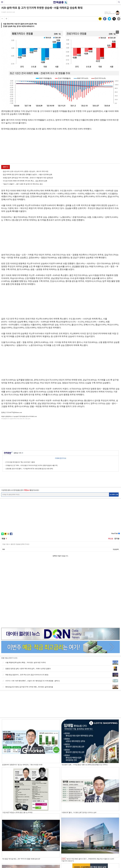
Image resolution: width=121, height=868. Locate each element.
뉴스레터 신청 (114, 494)
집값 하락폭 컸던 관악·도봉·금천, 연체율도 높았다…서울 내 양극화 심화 (28, 175)
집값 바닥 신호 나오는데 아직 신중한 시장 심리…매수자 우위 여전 (26, 171)
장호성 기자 (18, 453)
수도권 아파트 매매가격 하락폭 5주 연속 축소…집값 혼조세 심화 (25, 181)
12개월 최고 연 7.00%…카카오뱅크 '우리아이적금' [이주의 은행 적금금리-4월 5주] (31, 465)
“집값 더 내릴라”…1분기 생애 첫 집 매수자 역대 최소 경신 (23, 184)
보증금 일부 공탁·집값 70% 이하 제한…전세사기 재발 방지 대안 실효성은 (28, 178)
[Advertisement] (60, 147)
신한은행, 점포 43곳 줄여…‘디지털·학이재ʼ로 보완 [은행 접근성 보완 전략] (29, 469)
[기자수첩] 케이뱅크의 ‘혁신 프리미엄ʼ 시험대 (20, 462)
